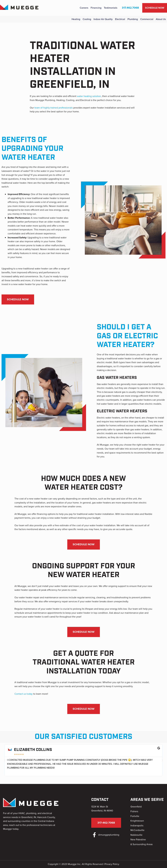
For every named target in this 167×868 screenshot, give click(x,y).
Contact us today (24, 694)
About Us (161, 19)
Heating (76, 19)
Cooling (87, 19)
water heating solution (89, 96)
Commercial (147, 19)
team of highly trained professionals (54, 108)
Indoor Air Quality (103, 19)
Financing (96, 8)
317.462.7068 (130, 8)
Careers (84, 8)
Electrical (120, 19)
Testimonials (111, 8)
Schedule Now (155, 8)
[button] (5, 760)
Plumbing (133, 19)
